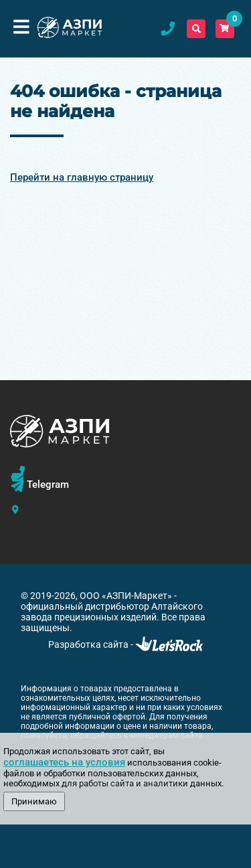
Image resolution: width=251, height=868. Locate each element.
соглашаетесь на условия (64, 762)
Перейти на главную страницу (82, 177)
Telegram (48, 485)
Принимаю (34, 801)
